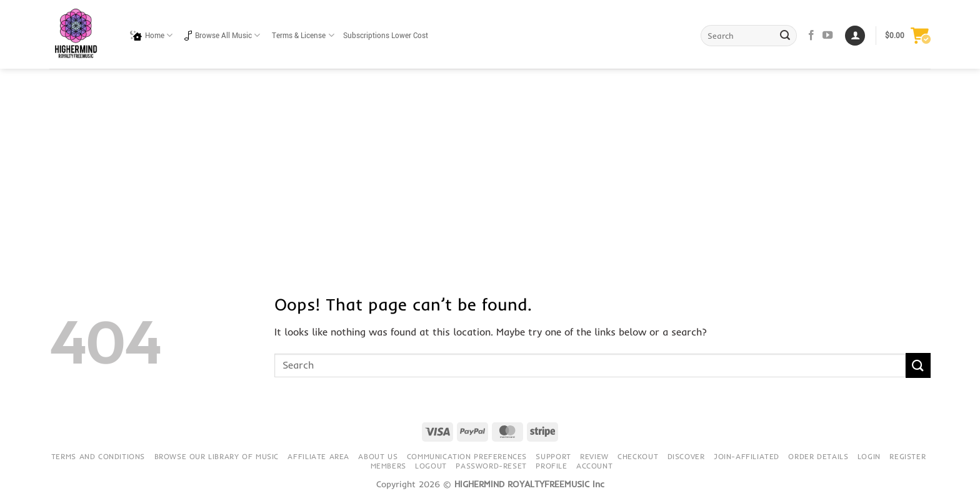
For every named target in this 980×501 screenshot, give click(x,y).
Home (151, 35)
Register (907, 456)
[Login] (855, 36)
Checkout (638, 456)
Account (594, 466)
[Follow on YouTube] (827, 36)
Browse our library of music (217, 456)
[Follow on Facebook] (811, 36)
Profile (551, 466)
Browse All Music (222, 35)
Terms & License (303, 35)
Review (594, 456)
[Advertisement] (490, 162)
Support (553, 456)
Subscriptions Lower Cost (386, 36)
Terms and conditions (98, 456)
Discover (686, 456)
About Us (378, 456)
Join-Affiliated (747, 456)
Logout (431, 466)
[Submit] (786, 36)
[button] (908, 36)
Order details (818, 456)
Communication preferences (467, 456)
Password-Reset (491, 466)
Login (869, 456)
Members (388, 466)
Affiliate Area (318, 456)
